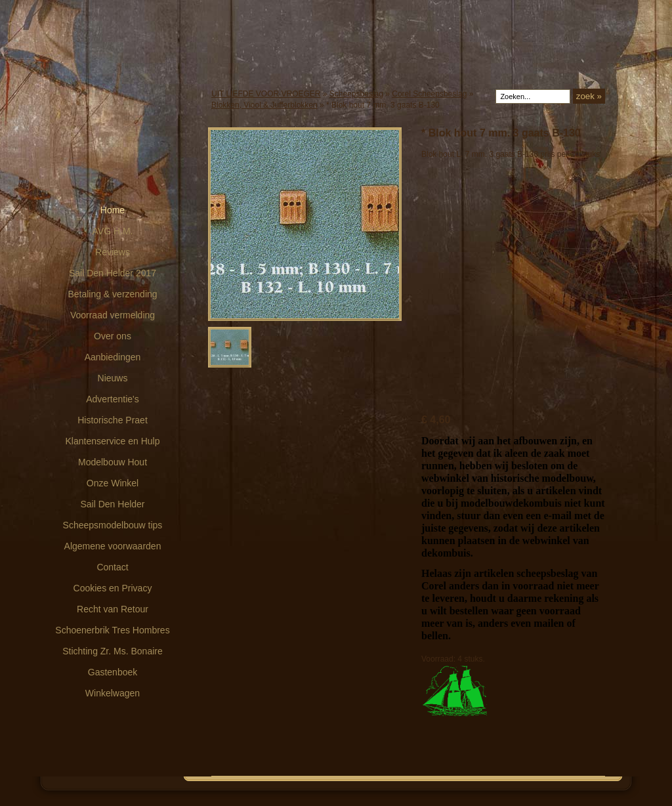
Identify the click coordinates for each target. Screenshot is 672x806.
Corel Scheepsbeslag (429, 94)
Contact (112, 567)
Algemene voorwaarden (113, 546)
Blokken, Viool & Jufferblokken (264, 105)
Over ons (113, 336)
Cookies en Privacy (113, 588)
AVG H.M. (113, 231)
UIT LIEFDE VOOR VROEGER (266, 94)
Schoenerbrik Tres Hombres (112, 630)
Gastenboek (113, 672)
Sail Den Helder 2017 (113, 273)
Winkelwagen (113, 693)
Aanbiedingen (113, 357)
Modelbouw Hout (113, 462)
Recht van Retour (113, 609)
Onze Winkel (113, 483)
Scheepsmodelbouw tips (113, 525)
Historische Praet (113, 420)
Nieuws (113, 378)
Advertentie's (113, 399)
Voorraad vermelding (113, 315)
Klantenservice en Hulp (113, 441)
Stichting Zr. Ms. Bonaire (113, 651)
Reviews (113, 252)
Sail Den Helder (112, 504)
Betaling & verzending (112, 294)
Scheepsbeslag (356, 94)
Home (113, 210)
